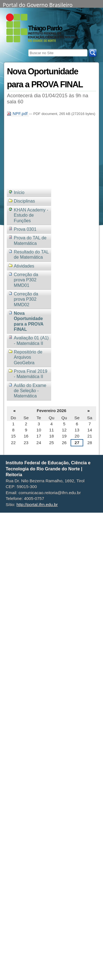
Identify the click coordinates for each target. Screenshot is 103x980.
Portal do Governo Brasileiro (38, 4)
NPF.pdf (18, 113)
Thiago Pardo (45, 28)
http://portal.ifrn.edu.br (37, 505)
